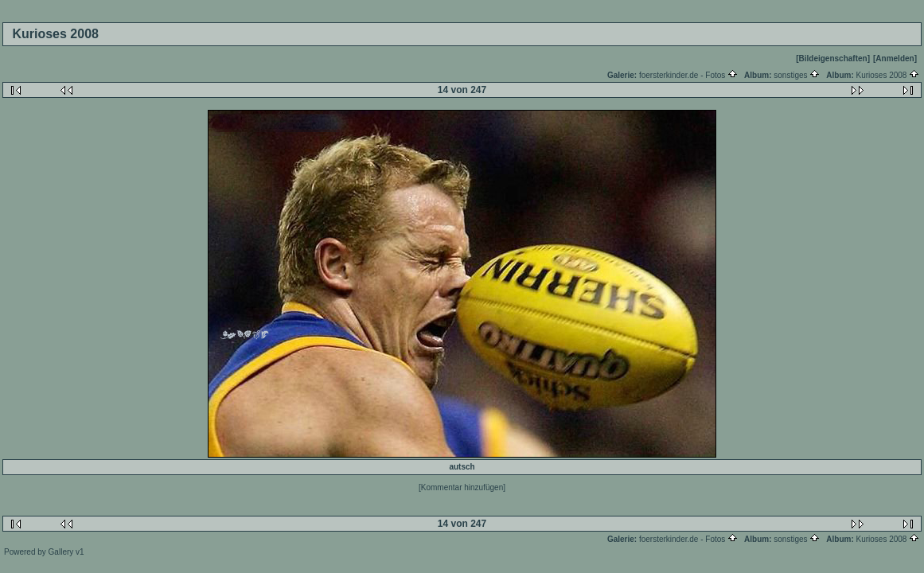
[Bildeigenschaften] (833, 58)
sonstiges (797, 75)
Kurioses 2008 (888, 75)
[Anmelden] (895, 58)
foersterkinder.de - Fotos (688, 75)
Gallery (61, 552)
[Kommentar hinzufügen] (462, 487)
